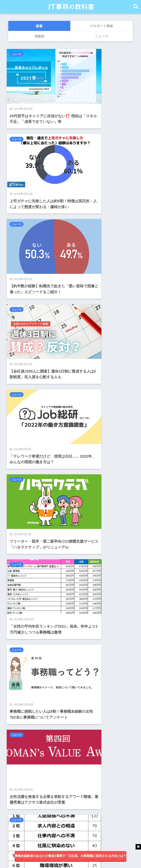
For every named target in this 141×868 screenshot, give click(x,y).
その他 (15, 769)
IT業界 (15, 750)
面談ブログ (19, 808)
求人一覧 (17, 798)
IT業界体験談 (20, 759)
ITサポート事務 (22, 740)
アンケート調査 (22, 779)
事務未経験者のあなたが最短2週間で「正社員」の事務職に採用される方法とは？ (70, 856)
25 (79, 417)
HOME (71, 839)
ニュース (18, 54)
